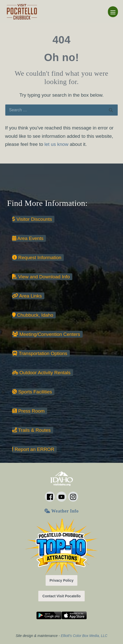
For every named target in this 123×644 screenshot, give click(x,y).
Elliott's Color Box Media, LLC (84, 636)
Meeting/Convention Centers (46, 334)
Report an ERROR (33, 449)
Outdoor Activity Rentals (41, 373)
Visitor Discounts (32, 219)
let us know (56, 144)
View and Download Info (41, 277)
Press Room (28, 411)
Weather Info (61, 511)
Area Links (27, 296)
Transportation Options (40, 353)
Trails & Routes (31, 430)
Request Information (37, 258)
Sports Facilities (32, 392)
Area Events (28, 238)
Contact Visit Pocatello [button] (61, 596)
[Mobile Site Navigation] (113, 12)
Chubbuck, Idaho (33, 315)
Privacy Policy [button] (62, 580)
